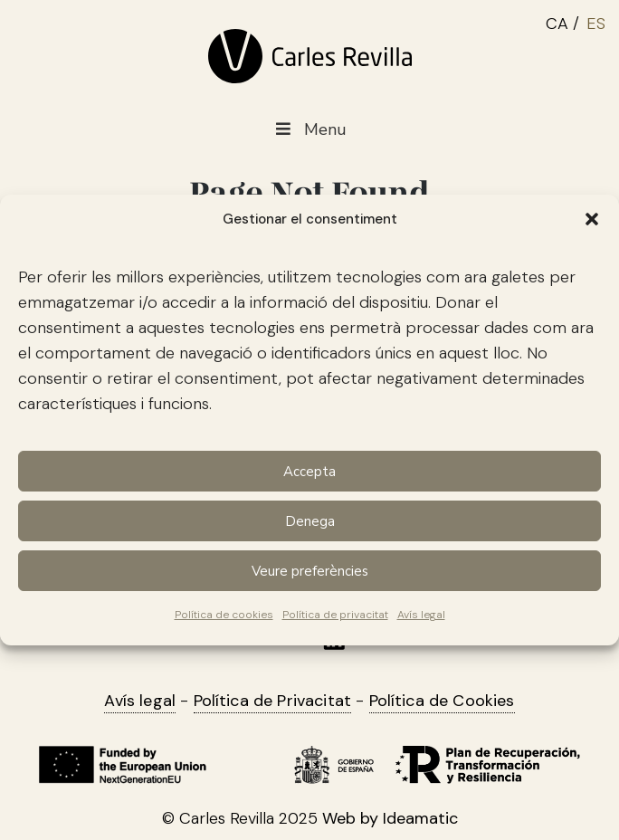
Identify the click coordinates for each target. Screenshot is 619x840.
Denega (310, 521)
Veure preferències (310, 571)
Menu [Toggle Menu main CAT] (309, 130)
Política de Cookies (442, 701)
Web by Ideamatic (390, 818)
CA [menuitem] (557, 24)
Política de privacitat (335, 615)
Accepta (309, 472)
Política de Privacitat (273, 701)
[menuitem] (566, 21)
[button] (592, 219)
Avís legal (421, 615)
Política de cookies (224, 615)
